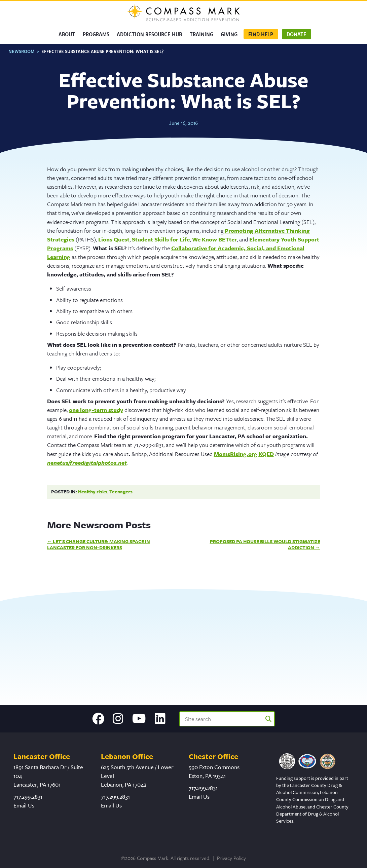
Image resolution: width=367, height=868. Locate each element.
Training (199, 36)
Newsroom (22, 53)
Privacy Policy (231, 859)
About (71, 36)
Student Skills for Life (161, 240)
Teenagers (121, 493)
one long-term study (96, 411)
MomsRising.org (236, 455)
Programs (99, 36)
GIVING (226, 36)
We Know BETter (214, 240)
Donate (292, 36)
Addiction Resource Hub (150, 36)
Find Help (257, 36)
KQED (266, 455)
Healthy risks (93, 493)
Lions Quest (114, 240)
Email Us (24, 807)
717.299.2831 (28, 798)
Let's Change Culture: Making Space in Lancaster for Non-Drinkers (99, 546)
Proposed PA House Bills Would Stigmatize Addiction (265, 546)
